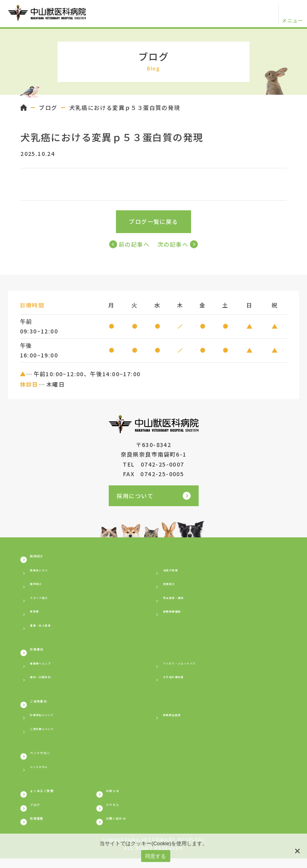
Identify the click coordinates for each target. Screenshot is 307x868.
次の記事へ (178, 244)
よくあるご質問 (54, 796)
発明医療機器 (181, 612)
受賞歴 (39, 612)
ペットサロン (51, 757)
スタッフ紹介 (48, 598)
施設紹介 (42, 584)
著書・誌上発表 (52, 625)
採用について (154, 496)
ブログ (48, 108)
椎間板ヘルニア (52, 665)
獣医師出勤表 (181, 718)
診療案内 (44, 651)
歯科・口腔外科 (52, 678)
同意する (156, 856)
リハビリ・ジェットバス (197, 665)
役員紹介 (175, 584)
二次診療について (55, 732)
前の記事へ (129, 244)
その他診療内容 (185, 678)
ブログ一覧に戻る (153, 221)
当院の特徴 (178, 570)
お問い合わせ (177, 826)
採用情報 (44, 826)
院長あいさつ (48, 570)
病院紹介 (44, 556)
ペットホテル (48, 771)
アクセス (170, 811)
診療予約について (55, 718)
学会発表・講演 (185, 598)
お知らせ (170, 796)
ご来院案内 (47, 704)
